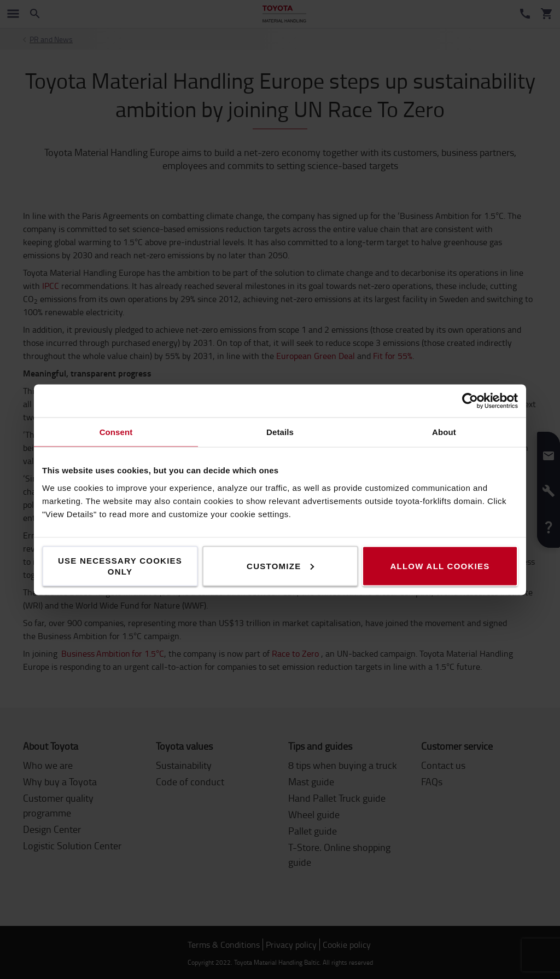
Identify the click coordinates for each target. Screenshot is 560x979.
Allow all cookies (440, 566)
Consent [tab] (116, 431)
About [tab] (444, 431)
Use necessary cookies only (120, 566)
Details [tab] (280, 431)
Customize (280, 566)
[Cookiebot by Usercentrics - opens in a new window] (470, 401)
